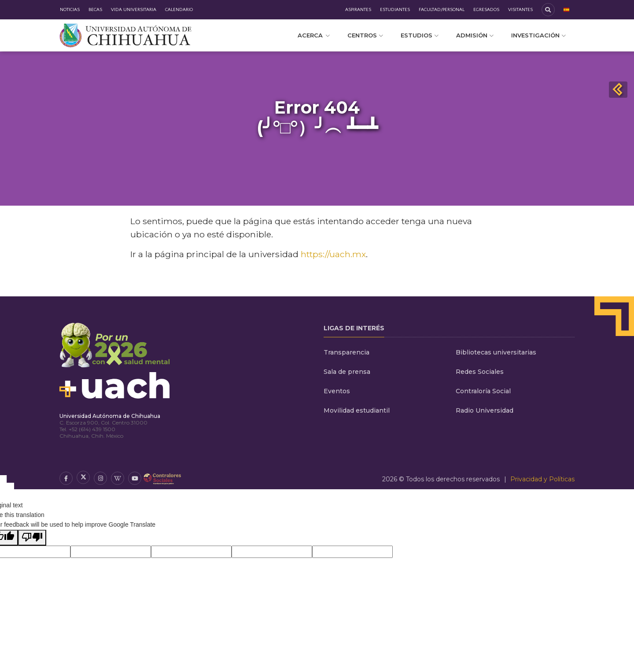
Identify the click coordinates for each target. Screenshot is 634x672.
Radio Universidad (485, 410)
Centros (365, 35)
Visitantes (520, 10)
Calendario (179, 10)
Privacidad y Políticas (542, 479)
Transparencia (346, 352)
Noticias (70, 10)
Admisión (475, 35)
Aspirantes (358, 10)
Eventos (337, 391)
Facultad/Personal (442, 10)
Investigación (538, 35)
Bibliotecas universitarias (496, 352)
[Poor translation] (32, 538)
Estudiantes (395, 10)
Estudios (420, 35)
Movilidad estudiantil (357, 410)
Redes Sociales (480, 372)
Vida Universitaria (134, 10)
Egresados (486, 10)
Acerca (314, 35)
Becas (95, 10)
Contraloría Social (483, 391)
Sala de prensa (347, 372)
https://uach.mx (333, 254)
